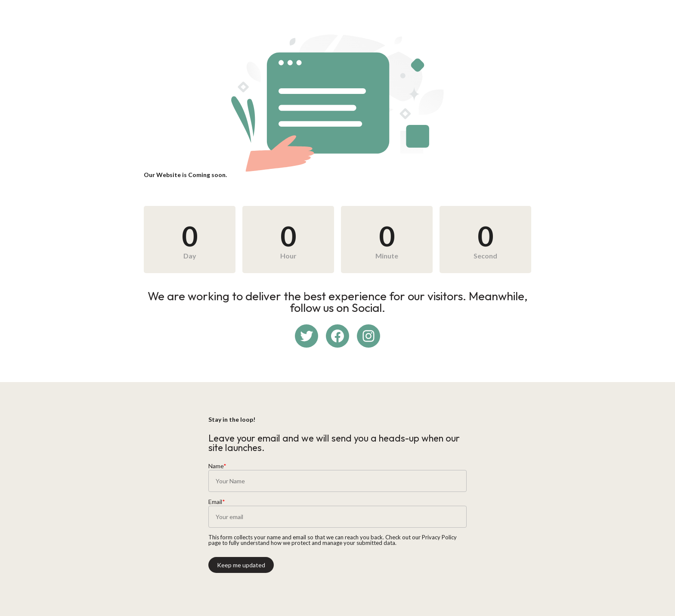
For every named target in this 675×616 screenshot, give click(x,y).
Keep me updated (241, 565)
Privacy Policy (439, 537)
